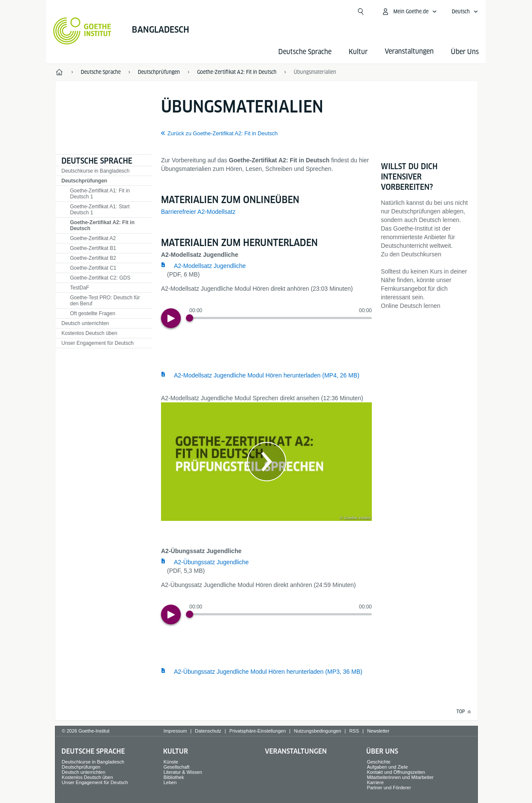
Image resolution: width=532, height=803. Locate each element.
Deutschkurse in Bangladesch (96, 171)
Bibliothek (174, 777)
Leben (170, 782)
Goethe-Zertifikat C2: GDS (100, 278)
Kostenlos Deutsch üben (89, 333)
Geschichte (378, 762)
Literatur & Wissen (183, 772)
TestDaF (80, 288)
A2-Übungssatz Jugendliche (211, 562)
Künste (171, 762)
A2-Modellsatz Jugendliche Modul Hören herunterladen (267, 375)
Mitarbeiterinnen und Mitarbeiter (400, 777)
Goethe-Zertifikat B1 (93, 248)
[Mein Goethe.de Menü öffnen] (409, 12)
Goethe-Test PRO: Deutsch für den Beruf (105, 301)
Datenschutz (208, 731)
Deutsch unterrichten (85, 323)
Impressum (175, 731)
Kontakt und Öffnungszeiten (396, 772)
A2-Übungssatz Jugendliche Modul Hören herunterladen (268, 672)
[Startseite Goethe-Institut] (82, 31)
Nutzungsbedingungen (317, 731)
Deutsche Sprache (305, 52)
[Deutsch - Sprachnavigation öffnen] (465, 12)
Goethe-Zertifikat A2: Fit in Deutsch (102, 225)
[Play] (171, 318)
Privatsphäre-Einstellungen (257, 731)
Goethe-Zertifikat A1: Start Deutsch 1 (100, 210)
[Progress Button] (190, 318)
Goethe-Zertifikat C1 (93, 268)
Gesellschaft (177, 767)
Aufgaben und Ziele (387, 767)
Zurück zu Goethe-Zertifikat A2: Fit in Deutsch (223, 134)
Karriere (375, 782)
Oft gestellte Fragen (93, 313)
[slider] (281, 318)
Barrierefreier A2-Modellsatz (198, 212)
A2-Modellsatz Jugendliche (210, 266)
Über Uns (465, 52)
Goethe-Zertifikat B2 (93, 258)
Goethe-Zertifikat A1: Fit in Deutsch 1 (100, 194)
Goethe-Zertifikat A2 (93, 238)
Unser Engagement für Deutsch (97, 343)
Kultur (358, 52)
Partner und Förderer (389, 788)
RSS (354, 731)
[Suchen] (361, 12)
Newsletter (378, 731)
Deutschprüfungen (84, 181)
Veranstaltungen (296, 751)
